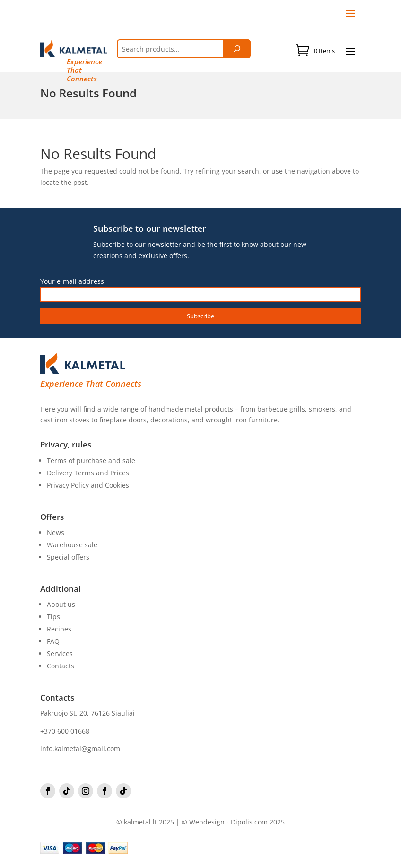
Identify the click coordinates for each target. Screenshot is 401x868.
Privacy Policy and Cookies (88, 485)
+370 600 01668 (65, 731)
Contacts (61, 666)
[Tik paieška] (237, 49)
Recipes (59, 629)
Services (60, 653)
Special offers (68, 557)
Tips (53, 617)
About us (61, 604)
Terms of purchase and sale (91, 460)
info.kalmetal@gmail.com (80, 749)
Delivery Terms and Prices (88, 473)
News (56, 532)
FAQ (53, 641)
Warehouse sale (72, 545)
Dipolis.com (249, 822)
